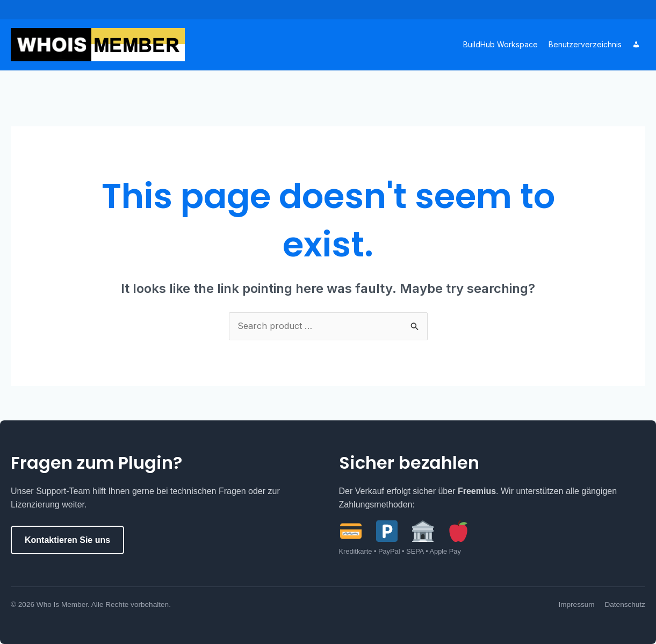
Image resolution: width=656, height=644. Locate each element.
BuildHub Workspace (500, 44)
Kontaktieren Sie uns (67, 540)
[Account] (636, 45)
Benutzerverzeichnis (585, 44)
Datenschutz (625, 604)
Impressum (576, 604)
